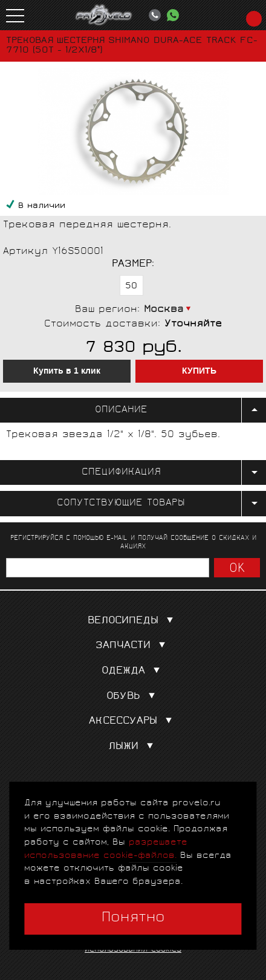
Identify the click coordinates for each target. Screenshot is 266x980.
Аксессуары (133, 722)
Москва (164, 310)
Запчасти (133, 646)
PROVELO (104, 15)
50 (131, 287)
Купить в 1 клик (67, 371)
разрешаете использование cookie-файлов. (106, 849)
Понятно (133, 918)
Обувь (133, 697)
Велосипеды (133, 621)
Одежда (133, 671)
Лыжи (133, 747)
